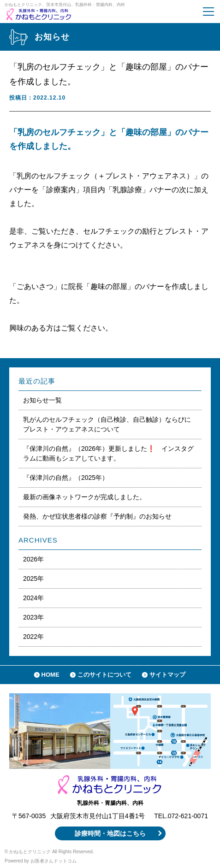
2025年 (33, 579)
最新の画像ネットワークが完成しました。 (84, 497)
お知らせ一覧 (42, 400)
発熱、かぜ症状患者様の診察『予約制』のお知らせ (101, 516)
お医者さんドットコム (54, 861)
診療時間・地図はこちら (110, 833)
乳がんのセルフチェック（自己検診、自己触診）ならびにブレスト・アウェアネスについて (107, 424)
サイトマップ (167, 675)
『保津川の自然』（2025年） (66, 478)
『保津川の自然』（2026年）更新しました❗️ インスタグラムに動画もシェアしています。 (108, 453)
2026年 (33, 559)
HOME (51, 675)
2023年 (33, 617)
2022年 (33, 637)
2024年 (33, 598)
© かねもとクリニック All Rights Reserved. (49, 852)
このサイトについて (104, 675)
